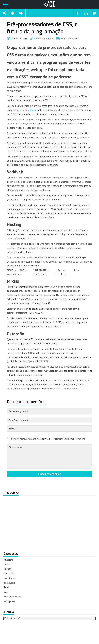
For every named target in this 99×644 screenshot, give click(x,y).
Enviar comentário (50, 474)
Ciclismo (8, 564)
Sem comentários (70, 39)
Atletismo (9, 560)
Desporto (9, 573)
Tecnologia (9, 583)
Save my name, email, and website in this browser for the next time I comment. (48, 439)
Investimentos (11, 578)
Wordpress (9, 601)
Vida (6, 592)
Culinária (8, 569)
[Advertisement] (49, 521)
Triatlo (7, 587)
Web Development (44, 39)
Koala (33, 110)
